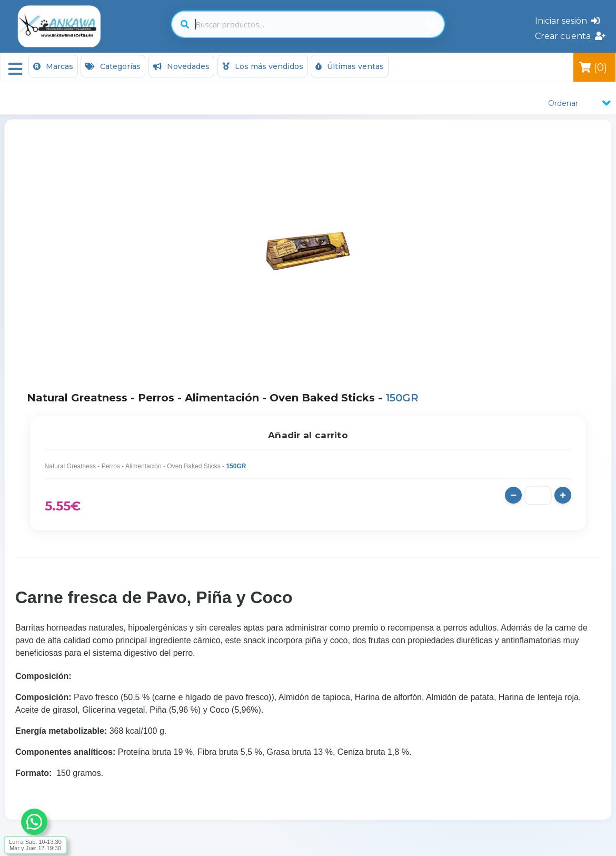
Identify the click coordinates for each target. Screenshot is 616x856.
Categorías (113, 66)
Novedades (181, 66)
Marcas (53, 66)
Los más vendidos (263, 66)
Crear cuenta (570, 36)
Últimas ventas (350, 66)
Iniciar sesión (567, 21)
